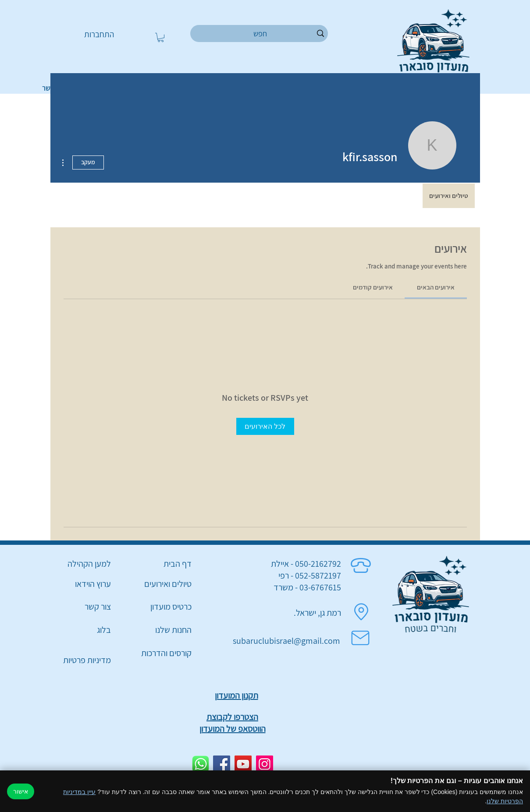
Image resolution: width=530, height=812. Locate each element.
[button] (161, 37)
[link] (436, 287)
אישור (21, 791)
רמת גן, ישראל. (317, 613)
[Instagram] (265, 764)
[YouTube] (243, 764)
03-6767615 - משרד (307, 587)
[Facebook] (222, 764)
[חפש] (260, 34)
